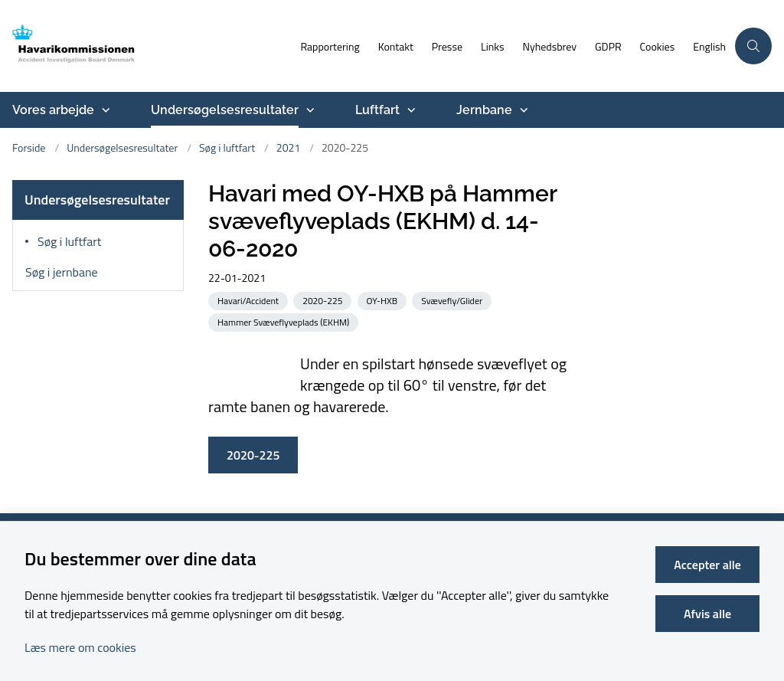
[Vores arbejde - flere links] (104, 110)
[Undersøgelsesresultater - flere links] (309, 110)
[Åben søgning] (753, 46)
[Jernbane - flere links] (522, 110)
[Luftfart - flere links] (410, 110)
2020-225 (253, 455)
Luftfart (377, 110)
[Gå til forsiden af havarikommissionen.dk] (94, 46)
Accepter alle (707, 565)
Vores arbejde (53, 110)
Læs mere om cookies (80, 647)
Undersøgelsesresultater (225, 110)
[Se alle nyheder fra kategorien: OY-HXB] (384, 300)
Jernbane (484, 110)
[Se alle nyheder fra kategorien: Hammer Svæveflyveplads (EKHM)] (285, 321)
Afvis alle (707, 614)
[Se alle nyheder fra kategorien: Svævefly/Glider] (453, 300)
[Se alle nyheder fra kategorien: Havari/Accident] (250, 300)
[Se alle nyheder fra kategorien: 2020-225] (324, 300)
